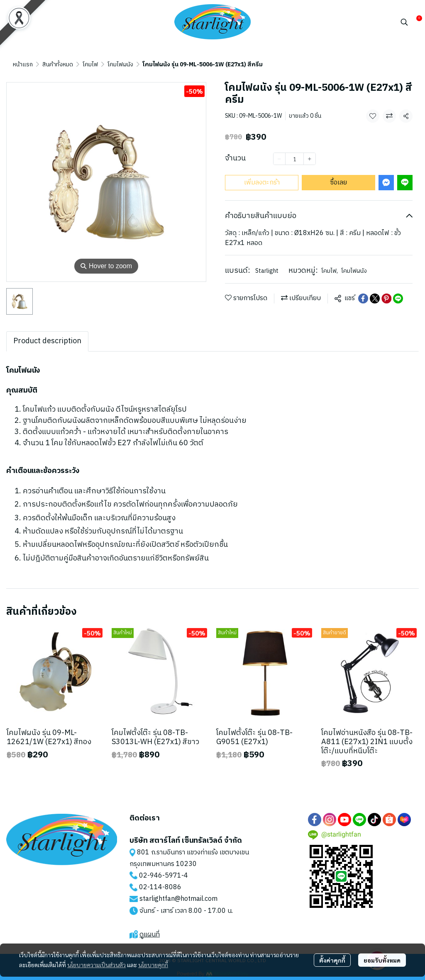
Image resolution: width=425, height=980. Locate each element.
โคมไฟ (90, 64)
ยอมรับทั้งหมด (382, 960)
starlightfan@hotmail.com (178, 899)
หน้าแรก (23, 64)
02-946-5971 (160, 876)
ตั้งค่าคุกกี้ (332, 960)
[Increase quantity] (310, 159)
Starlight (267, 271)
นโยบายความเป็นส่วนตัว (96, 965)
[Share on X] (375, 298)
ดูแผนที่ (150, 935)
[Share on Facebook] (363, 298)
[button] (404, 22)
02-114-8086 (160, 887)
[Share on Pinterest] (386, 298)
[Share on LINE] (398, 298)
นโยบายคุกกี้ (153, 965)
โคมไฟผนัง (120, 64)
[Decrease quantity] (279, 159)
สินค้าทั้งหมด (58, 64)
